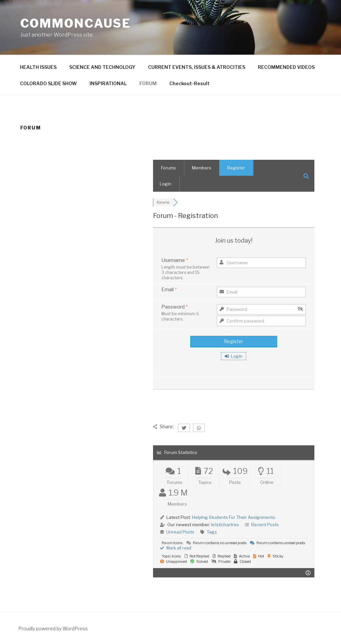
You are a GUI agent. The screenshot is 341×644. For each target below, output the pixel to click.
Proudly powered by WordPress (53, 629)
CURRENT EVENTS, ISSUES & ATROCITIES (197, 67)
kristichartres (225, 525)
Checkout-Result (189, 83)
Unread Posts (180, 532)
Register (236, 168)
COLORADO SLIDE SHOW (48, 83)
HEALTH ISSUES (38, 67)
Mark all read (176, 548)
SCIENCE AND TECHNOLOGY (102, 67)
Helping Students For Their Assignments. (234, 517)
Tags (212, 532)
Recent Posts (265, 525)
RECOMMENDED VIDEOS (286, 67)
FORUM (148, 83)
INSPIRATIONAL (108, 83)
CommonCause (76, 23)
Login (166, 184)
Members (202, 168)
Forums (169, 168)
